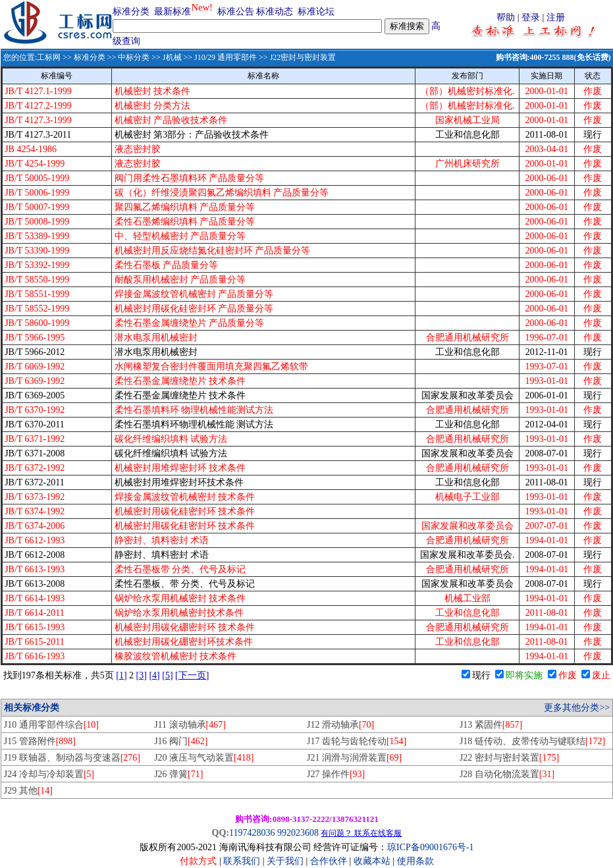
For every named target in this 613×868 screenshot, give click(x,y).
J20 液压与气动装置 (204, 758)
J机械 (172, 57)
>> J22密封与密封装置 (296, 57)
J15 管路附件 (40, 741)
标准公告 (236, 12)
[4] (154, 675)
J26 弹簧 (178, 774)
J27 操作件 (336, 774)
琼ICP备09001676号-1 (430, 847)
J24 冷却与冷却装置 (49, 774)
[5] (167, 675)
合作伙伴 (329, 861)
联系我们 (242, 861)
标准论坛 (316, 12)
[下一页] (192, 675)
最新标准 (173, 12)
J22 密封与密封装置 (509, 758)
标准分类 (131, 12)
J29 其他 (28, 791)
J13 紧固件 (491, 725)
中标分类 (134, 57)
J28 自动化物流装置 (507, 774)
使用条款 (415, 861)
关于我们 (286, 861)
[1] (121, 675)
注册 (556, 17)
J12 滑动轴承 (340, 725)
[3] (142, 675)
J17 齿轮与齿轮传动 (357, 741)
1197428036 (252, 833)
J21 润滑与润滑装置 (354, 758)
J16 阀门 (181, 741)
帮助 (506, 17)
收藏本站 (372, 861)
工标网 (49, 57)
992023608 (298, 833)
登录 (531, 17)
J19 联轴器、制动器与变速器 (72, 758)
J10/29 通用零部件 (226, 57)
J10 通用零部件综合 (51, 725)
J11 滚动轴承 (190, 725)
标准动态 (275, 12)
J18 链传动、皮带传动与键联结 (532, 741)
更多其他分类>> (577, 708)
